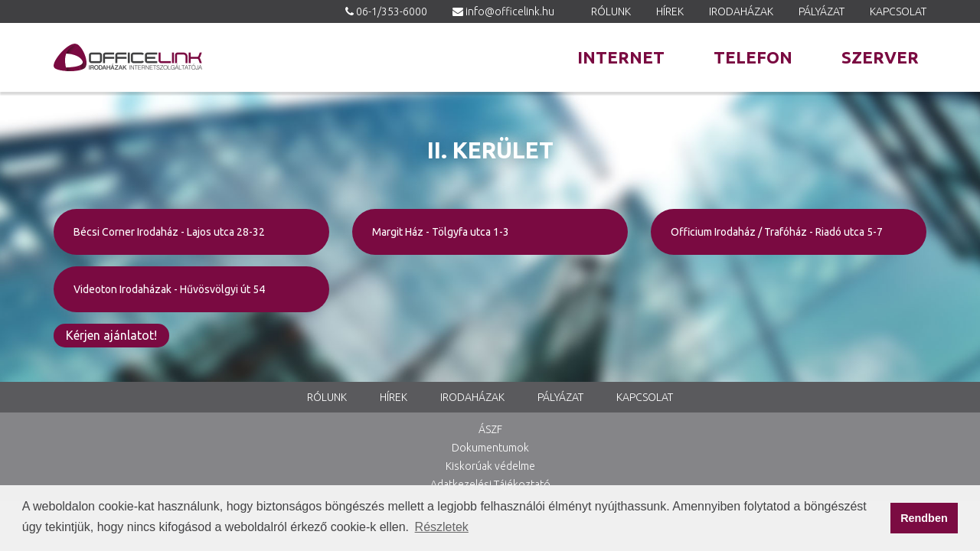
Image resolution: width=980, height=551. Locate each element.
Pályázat (822, 11)
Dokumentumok (490, 448)
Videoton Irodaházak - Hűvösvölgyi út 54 (169, 289)
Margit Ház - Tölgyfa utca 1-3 (441, 232)
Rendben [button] (924, 518)
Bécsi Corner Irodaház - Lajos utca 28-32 (169, 232)
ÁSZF (490, 429)
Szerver (880, 57)
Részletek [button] (442, 527)
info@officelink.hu (510, 11)
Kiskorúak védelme (490, 466)
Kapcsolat (898, 11)
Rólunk (611, 11)
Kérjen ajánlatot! (111, 335)
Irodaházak (741, 11)
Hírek (670, 11)
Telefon (753, 57)
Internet (621, 57)
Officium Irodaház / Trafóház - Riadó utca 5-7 (777, 232)
